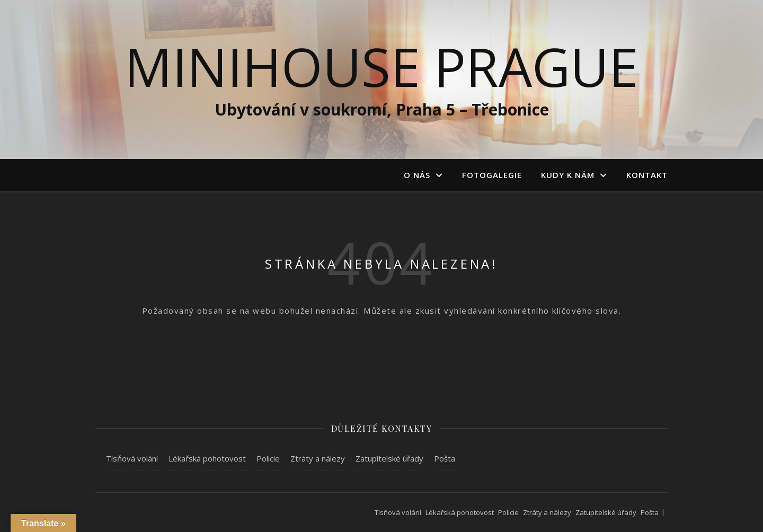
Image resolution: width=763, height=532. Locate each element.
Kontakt (647, 175)
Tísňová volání (132, 458)
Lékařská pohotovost (207, 458)
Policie (268, 458)
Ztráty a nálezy (318, 458)
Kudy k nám (568, 175)
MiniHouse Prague (381, 66)
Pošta (445, 458)
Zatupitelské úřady (389, 458)
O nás (417, 175)
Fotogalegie (492, 175)
